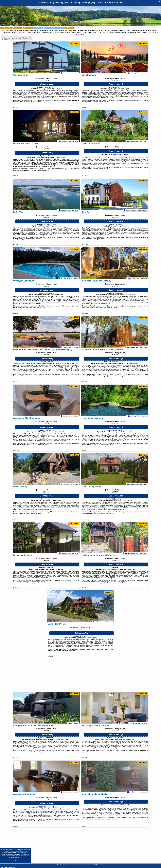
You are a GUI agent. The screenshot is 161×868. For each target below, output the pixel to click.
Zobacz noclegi (47, 86)
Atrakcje (59, 28)
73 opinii (52, 228)
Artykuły (69, 28)
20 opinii (124, 502)
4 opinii (129, 571)
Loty (38, 28)
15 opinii (56, 810)
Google (28, 849)
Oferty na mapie (17, 28)
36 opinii (127, 741)
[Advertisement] (80, 676)
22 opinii (89, 640)
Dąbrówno (74, 43)
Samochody (49, 28)
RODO (20, 857)
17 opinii (53, 502)
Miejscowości (28, 28)
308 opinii (124, 434)
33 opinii (63, 741)
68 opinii (122, 91)
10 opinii (57, 159)
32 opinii (58, 434)
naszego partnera (35, 103)
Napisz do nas (100, 865)
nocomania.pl (156, 1)
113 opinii (55, 571)
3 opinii (131, 365)
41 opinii (120, 228)
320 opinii (70, 365)
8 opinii (54, 91)
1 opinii (127, 297)
